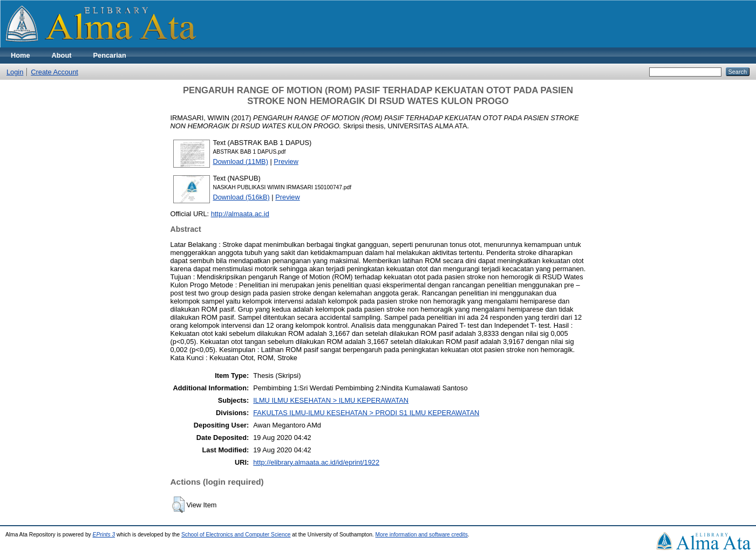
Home (21, 55)
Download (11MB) (241, 161)
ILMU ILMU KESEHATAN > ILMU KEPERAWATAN (331, 400)
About (62, 55)
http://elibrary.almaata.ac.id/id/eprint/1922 (316, 462)
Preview (286, 161)
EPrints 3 (104, 535)
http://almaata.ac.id (240, 214)
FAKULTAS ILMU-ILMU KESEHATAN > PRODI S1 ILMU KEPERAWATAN (366, 413)
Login (15, 72)
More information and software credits (422, 535)
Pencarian (110, 55)
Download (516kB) (241, 197)
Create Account (55, 72)
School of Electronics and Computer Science (236, 535)
